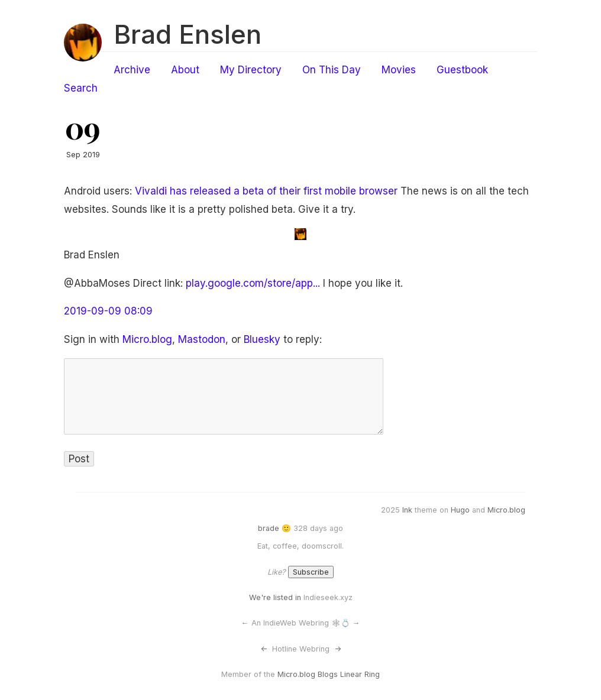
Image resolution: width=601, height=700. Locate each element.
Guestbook (462, 70)
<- (264, 649)
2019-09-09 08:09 (108, 311)
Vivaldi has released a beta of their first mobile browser (266, 191)
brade (269, 528)
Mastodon (202, 339)
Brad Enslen (188, 34)
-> (338, 649)
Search (81, 88)
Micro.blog (147, 339)
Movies (399, 70)
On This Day (332, 70)
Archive (132, 70)
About (185, 70)
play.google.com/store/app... (253, 283)
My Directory (251, 70)
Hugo (460, 510)
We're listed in (275, 597)
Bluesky (262, 339)
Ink (407, 510)
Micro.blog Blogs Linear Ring (329, 674)
